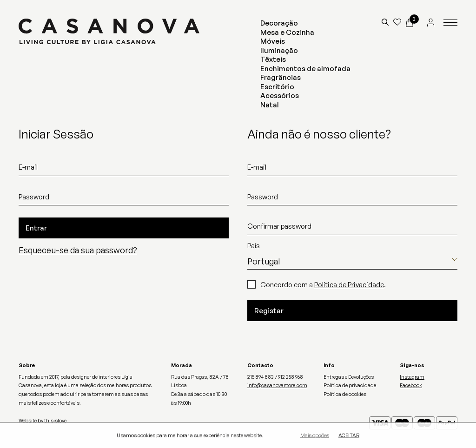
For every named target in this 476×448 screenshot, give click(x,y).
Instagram (412, 377)
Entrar (36, 228)
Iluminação (279, 50)
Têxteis (273, 59)
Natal (270, 105)
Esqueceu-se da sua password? (78, 250)
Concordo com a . (323, 285)
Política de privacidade (350, 385)
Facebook (411, 385)
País (254, 246)
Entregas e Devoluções (349, 377)
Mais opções (315, 436)
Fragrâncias (281, 77)
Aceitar (349, 436)
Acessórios (280, 96)
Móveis (273, 41)
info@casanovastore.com (277, 385)
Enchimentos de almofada (305, 69)
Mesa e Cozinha (287, 32)
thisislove (55, 421)
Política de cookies (345, 394)
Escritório (277, 87)
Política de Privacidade (349, 285)
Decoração (279, 23)
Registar (269, 311)
